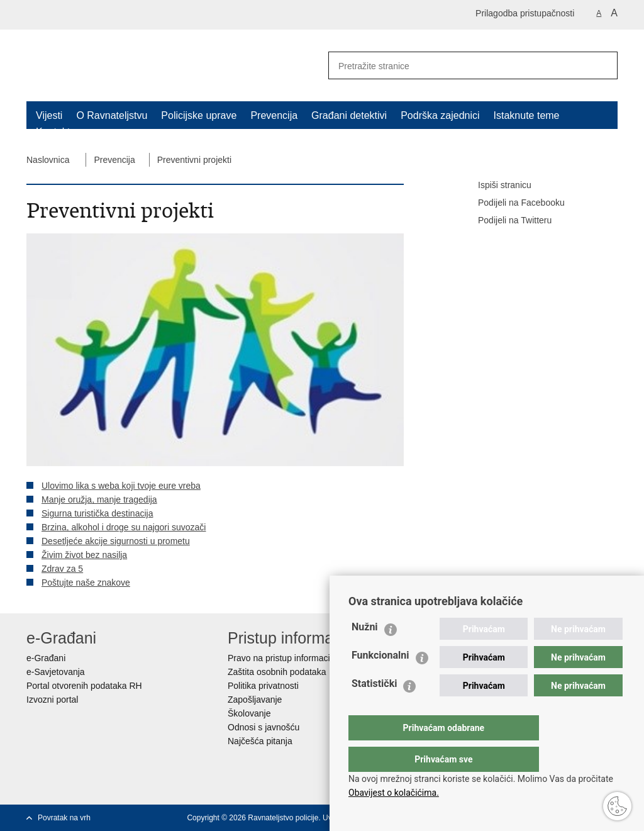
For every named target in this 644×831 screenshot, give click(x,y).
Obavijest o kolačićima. (394, 793)
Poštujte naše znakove (86, 583)
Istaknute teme (527, 115)
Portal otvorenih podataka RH (84, 686)
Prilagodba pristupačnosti (525, 13)
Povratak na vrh (64, 818)
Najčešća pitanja (260, 741)
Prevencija (274, 115)
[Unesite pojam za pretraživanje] (455, 66)
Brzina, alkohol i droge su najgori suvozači (124, 527)
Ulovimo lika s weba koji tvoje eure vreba (121, 486)
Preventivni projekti (194, 160)
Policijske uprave (199, 115)
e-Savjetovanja (56, 672)
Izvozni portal (52, 700)
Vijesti (49, 115)
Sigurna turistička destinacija (97, 513)
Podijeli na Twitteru (506, 221)
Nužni (365, 652)
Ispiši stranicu (496, 186)
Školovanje (249, 713)
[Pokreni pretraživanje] (603, 65)
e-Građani (46, 658)
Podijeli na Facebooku (513, 203)
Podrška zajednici (440, 115)
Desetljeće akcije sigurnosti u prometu (116, 541)
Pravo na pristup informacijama (288, 658)
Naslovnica (48, 160)
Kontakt (53, 132)
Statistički (374, 709)
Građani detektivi (349, 115)
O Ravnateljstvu (112, 115)
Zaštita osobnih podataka (277, 672)
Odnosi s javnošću (264, 727)
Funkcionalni (380, 680)
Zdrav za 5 (62, 569)
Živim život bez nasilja (84, 555)
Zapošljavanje (255, 700)
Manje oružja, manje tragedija (99, 499)
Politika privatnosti (263, 686)
